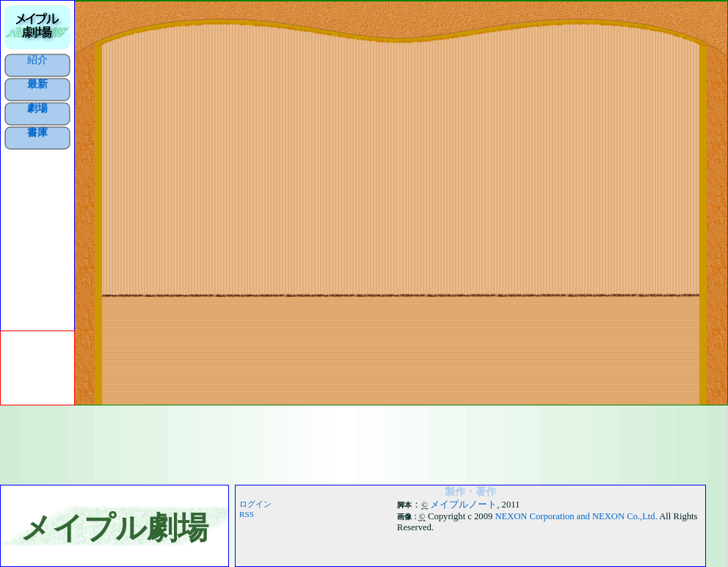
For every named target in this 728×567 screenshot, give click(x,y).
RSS (247, 514)
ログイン (255, 504)
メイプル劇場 (114, 528)
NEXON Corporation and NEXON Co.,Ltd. (576, 516)
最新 (37, 84)
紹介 (37, 60)
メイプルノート (463, 505)
